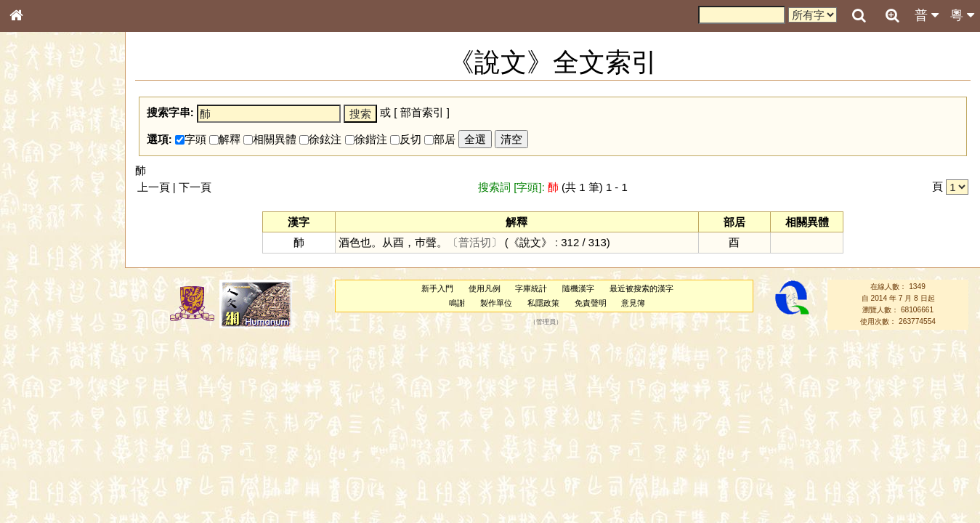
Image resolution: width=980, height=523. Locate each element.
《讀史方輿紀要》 (53, 460)
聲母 (29, 382)
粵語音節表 (40, 285)
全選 (475, 139)
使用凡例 (485, 288)
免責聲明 (591, 303)
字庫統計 (531, 288)
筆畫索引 (36, 207)
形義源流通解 (44, 247)
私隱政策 (543, 303)
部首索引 (36, 194)
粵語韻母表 (40, 312)
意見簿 (633, 303)
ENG (64, 160)
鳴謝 (457, 303)
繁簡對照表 (40, 486)
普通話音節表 (44, 395)
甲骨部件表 (40, 220)
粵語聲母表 (40, 298)
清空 (511, 139)
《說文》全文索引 (53, 447)
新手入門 (437, 288)
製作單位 (496, 303)
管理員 (546, 322)
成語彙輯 (36, 473)
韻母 (49, 382)
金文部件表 (40, 234)
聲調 (69, 382)
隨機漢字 (578, 288)
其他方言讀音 (44, 408)
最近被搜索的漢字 (641, 288)
